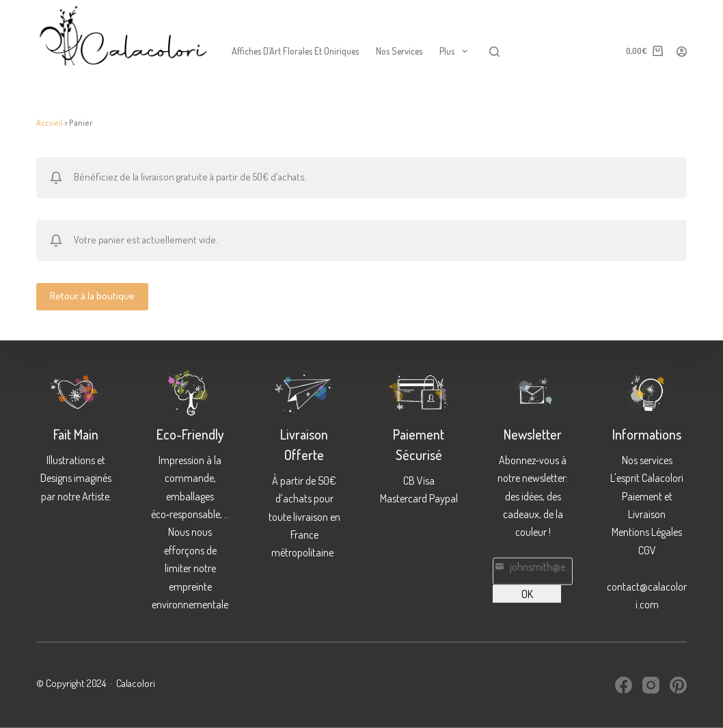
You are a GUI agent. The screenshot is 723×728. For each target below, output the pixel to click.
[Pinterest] (678, 685)
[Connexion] (682, 52)
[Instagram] (651, 685)
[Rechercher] (494, 52)
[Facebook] (624, 685)
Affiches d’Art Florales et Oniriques (295, 51)
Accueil (50, 123)
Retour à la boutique (92, 296)
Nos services (399, 51)
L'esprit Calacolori (647, 478)
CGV (647, 550)
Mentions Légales (647, 532)
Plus (456, 51)
